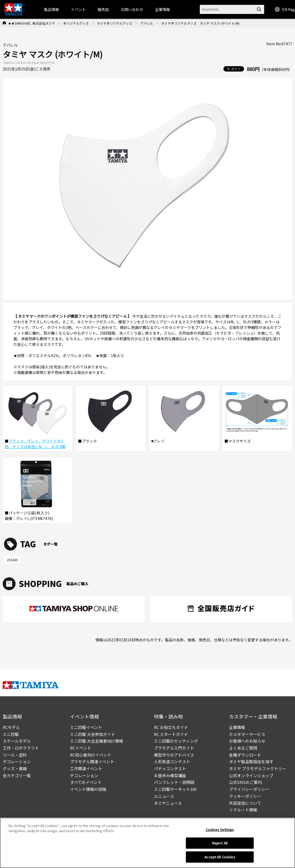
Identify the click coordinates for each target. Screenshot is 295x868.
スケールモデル (17, 741)
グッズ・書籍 (15, 768)
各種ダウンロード (245, 755)
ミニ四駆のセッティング (176, 741)
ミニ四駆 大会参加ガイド (93, 734)
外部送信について (245, 803)
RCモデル (11, 727)
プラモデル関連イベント (92, 762)
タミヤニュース (168, 803)
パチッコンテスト (170, 768)
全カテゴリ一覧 (17, 775)
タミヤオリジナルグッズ (115, 23)
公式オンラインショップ (251, 775)
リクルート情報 (243, 810)
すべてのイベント (86, 782)
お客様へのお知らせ (247, 741)
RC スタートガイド (171, 734)
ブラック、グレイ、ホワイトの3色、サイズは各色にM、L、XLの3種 (35, 444)
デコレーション (17, 762)
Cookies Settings (220, 831)
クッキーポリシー (245, 796)
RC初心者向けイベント (91, 755)
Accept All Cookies (220, 859)
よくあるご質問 (243, 748)
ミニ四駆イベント (86, 727)
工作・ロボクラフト (21, 748)
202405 (12, 560)
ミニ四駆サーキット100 (175, 789)
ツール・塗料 (15, 755)
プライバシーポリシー (249, 789)
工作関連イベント (86, 768)
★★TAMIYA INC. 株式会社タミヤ (32, 23)
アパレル (147, 23)
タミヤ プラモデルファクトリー (258, 768)
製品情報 (51, 9)
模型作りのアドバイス (174, 755)
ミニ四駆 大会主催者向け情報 (97, 741)
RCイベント (81, 748)
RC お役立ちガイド (171, 727)
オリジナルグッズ (76, 23)
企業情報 (237, 727)
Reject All (220, 845)
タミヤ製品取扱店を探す (251, 762)
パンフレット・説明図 (174, 782)
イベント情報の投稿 (88, 789)
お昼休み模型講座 (170, 775)
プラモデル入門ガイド (174, 748)
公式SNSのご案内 (245, 782)
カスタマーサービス (247, 734)
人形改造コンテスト (172, 762)
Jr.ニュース (164, 796)
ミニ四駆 (11, 734)
